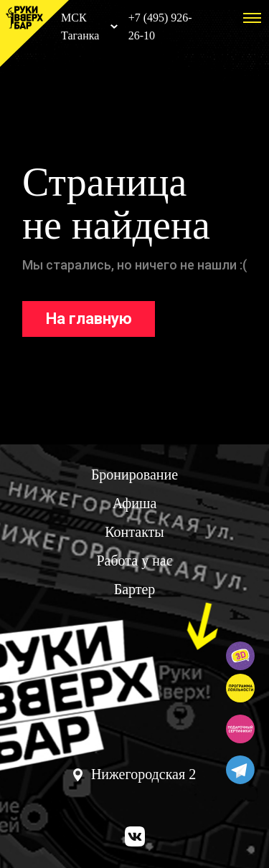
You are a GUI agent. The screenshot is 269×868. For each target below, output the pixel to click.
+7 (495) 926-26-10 (160, 27)
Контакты (134, 532)
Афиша (135, 503)
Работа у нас (134, 561)
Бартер (135, 589)
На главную (89, 319)
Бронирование (134, 474)
